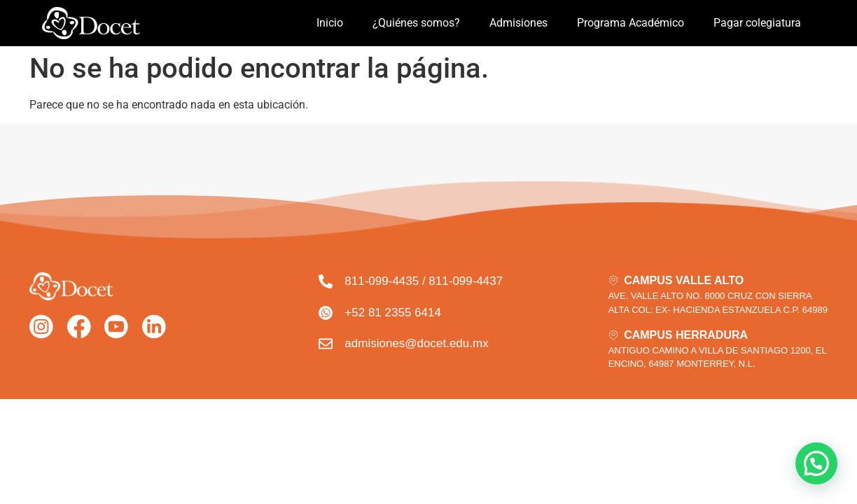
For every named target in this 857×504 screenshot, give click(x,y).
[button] (816, 463)
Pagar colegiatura (757, 23)
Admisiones (518, 23)
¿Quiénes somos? (416, 23)
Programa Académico (630, 23)
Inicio (330, 23)
